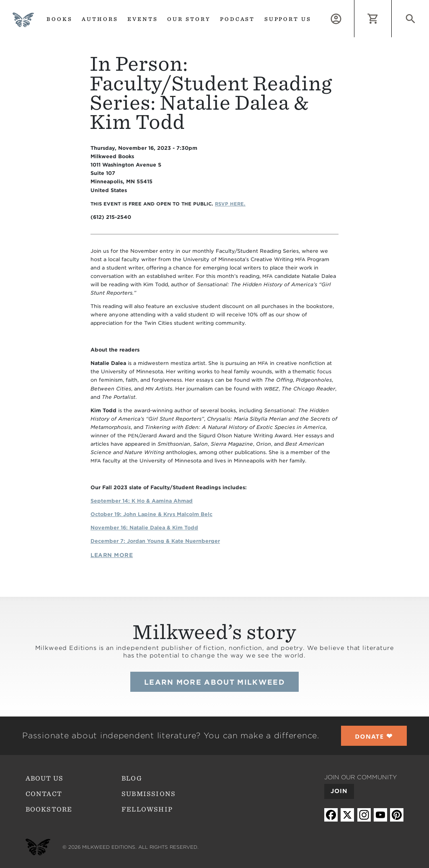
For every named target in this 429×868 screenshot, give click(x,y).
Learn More (112, 555)
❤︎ (374, 736)
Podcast (238, 19)
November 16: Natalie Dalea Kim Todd (144, 528)
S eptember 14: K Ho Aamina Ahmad (142, 501)
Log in (354, 5)
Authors (100, 19)
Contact (44, 794)
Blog (132, 778)
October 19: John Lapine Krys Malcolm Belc (151, 514)
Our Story (189, 19)
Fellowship (147, 809)
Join (339, 791)
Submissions (149, 794)
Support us (288, 19)
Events (143, 19)
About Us (44, 778)
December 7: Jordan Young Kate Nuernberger (155, 541)
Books (59, 19)
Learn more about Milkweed (214, 682)
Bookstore (49, 809)
